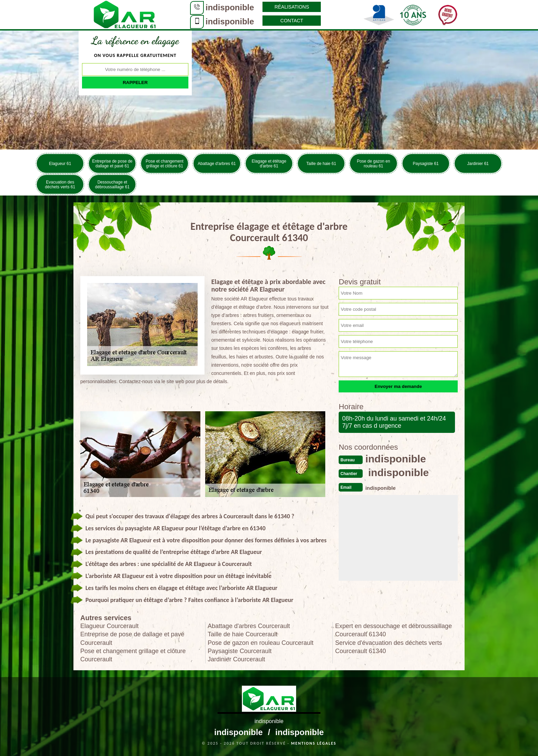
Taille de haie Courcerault (242, 634)
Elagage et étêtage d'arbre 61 (269, 164)
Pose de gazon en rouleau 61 (373, 164)
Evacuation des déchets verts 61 (60, 185)
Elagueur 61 (60, 164)
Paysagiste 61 (426, 164)
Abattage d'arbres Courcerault (249, 626)
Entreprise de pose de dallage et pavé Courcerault (132, 638)
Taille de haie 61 (321, 164)
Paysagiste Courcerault (239, 651)
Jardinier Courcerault (236, 659)
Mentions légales (314, 743)
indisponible (230, 7)
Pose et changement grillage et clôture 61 (165, 164)
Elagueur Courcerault (109, 626)
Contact (292, 21)
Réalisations (292, 7)
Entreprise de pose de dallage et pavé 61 (112, 164)
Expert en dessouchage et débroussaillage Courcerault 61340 (394, 630)
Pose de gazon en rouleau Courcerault (260, 643)
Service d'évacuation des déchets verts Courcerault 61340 (389, 647)
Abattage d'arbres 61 (217, 164)
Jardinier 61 (478, 164)
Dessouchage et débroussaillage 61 (112, 185)
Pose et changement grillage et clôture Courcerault (133, 655)
